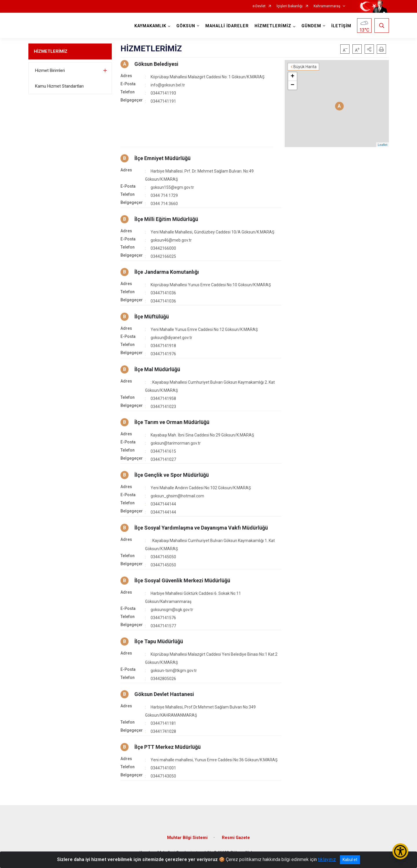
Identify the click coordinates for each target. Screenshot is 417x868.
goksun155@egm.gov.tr (172, 187)
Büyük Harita (305, 67)
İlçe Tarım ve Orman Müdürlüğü (172, 422)
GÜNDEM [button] (311, 26)
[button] (369, 49)
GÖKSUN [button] (186, 26)
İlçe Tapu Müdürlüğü (159, 641)
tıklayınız (327, 859)
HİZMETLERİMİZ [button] (273, 26)
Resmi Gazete (236, 838)
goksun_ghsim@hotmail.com (177, 496)
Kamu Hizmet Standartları (59, 86)
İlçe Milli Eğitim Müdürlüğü (166, 219)
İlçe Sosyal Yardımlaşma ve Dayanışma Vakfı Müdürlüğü (201, 528)
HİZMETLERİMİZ (51, 51)
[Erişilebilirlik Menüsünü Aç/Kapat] (400, 851)
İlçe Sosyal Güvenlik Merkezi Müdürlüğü (182, 580)
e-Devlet (259, 6)
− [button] (292, 85)
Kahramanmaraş (327, 6)
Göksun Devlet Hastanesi (164, 694)
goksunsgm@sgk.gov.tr (172, 610)
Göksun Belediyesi (156, 64)
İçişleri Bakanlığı (290, 6)
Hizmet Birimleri (50, 70)
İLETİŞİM (341, 26)
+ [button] (292, 77)
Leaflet (382, 145)
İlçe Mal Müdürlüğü (157, 369)
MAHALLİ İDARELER (227, 26)
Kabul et (350, 860)
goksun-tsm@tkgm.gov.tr (174, 671)
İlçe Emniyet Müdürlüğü (162, 158)
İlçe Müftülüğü (152, 317)
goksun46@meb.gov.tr (171, 240)
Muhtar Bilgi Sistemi (187, 838)
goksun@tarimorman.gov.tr (176, 443)
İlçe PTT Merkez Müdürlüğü (168, 747)
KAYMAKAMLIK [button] (150, 26)
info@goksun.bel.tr (168, 85)
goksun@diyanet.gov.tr (171, 338)
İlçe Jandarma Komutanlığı (167, 272)
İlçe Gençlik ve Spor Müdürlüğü (172, 475)
